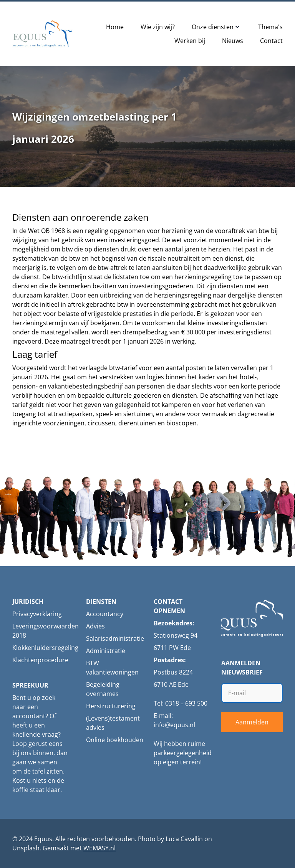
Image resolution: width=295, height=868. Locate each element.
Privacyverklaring (37, 614)
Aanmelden (252, 722)
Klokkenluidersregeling (45, 648)
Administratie (106, 651)
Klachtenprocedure (40, 660)
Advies (95, 626)
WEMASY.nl (99, 848)
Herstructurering (111, 706)
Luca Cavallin (184, 839)
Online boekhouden (115, 740)
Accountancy (105, 614)
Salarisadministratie (115, 638)
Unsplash (26, 848)
